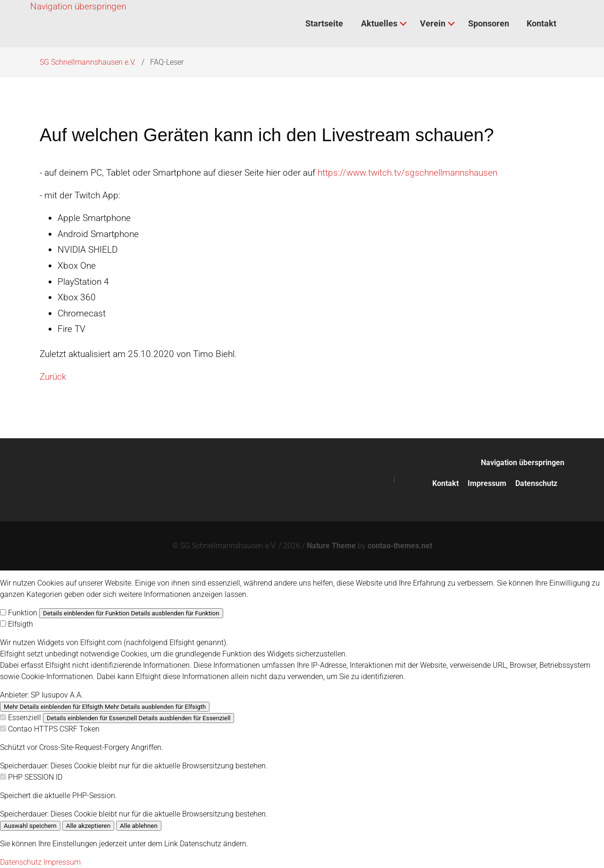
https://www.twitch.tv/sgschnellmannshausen (407, 173)
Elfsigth (21, 624)
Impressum (487, 483)
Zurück (53, 377)
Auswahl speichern (30, 826)
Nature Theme (331, 546)
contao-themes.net (400, 546)
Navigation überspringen (78, 6)
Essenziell (25, 718)
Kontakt (445, 483)
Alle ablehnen (139, 826)
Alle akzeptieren (88, 826)
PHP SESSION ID (35, 777)
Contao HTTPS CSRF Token (54, 729)
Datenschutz (536, 483)
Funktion (23, 613)
